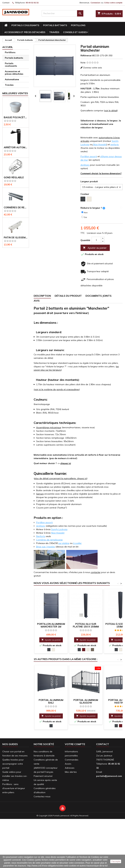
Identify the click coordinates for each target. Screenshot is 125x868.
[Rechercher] (62, 13)
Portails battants (55, 25)
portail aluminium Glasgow (86, 701)
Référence (86, 55)
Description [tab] (42, 296)
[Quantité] (96, 240)
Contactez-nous (42, 796)
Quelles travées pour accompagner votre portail (13, 764)
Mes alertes (71, 772)
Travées (54, 32)
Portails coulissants (25, 25)
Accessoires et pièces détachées (25, 32)
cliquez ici (66, 463)
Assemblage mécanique (49, 427)
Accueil (8, 47)
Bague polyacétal (16, 117)
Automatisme (12, 79)
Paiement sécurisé (43, 776)
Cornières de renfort (16, 207)
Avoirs (68, 764)
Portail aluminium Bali (51, 701)
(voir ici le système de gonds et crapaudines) (57, 389)
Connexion (95, 3)
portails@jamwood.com (109, 776)
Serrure (40, 494)
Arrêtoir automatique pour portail (16, 147)
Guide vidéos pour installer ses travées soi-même (15, 776)
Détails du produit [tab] (68, 296)
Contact (6, 3)
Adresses (70, 768)
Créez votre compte (113, 3)
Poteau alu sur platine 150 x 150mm (86, 625)
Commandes (72, 760)
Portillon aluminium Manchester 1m (51, 625)
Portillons (78, 25)
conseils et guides (75, 32)
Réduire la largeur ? (91, 208)
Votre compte (75, 744)
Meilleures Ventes (15, 93)
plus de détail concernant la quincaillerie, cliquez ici (61, 478)
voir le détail (111, 111)
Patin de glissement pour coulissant (16, 237)
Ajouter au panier (95, 248)
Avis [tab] (37, 301)
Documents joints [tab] (99, 296)
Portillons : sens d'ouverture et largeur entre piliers (14, 788)
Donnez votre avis (93, 68)
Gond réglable (14, 177)
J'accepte (116, 861)
